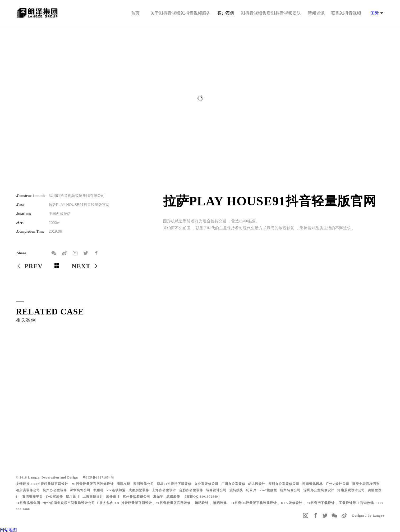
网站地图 (8, 530)
